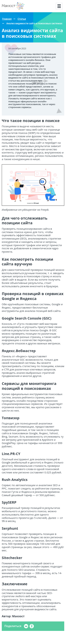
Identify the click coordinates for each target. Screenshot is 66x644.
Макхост (8, 10)
